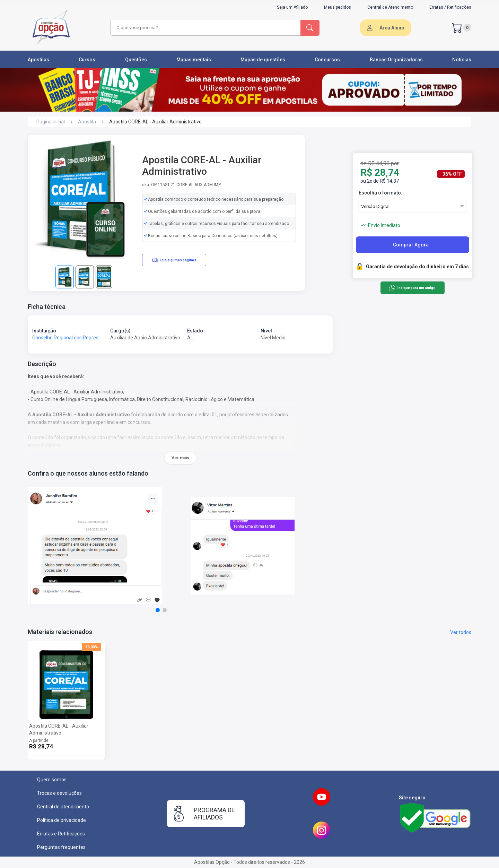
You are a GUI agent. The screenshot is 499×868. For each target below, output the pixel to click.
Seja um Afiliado (292, 7)
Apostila (87, 122)
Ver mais (180, 458)
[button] (158, 610)
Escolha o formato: (380, 193)
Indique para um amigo (412, 288)
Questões (136, 60)
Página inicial (51, 122)
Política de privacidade (62, 820)
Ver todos (461, 632)
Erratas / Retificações (450, 7)
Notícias (462, 60)
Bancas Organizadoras (396, 60)
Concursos (327, 60)
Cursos (87, 60)
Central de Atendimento (390, 7)
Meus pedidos (338, 7)
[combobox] (204, 28)
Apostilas (38, 60)
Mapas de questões (263, 60)
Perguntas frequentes (61, 847)
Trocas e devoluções (59, 793)
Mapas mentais (194, 60)
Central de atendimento (63, 807)
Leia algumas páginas (174, 260)
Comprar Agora (411, 245)
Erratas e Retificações (61, 834)
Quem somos (52, 780)
